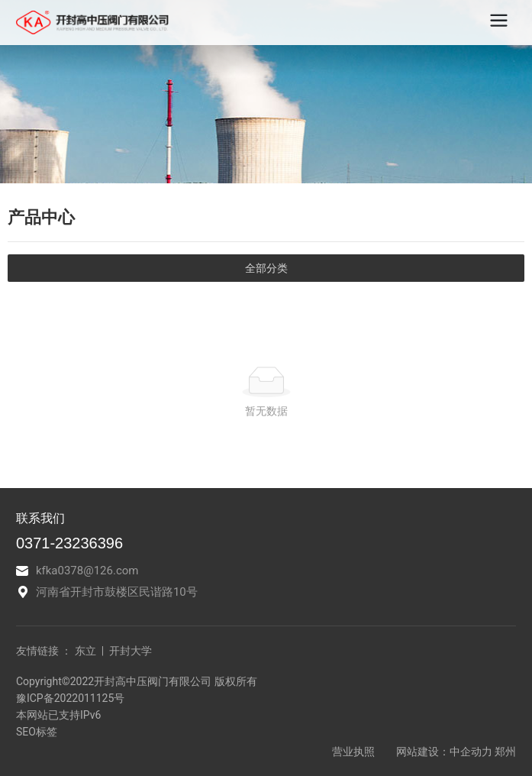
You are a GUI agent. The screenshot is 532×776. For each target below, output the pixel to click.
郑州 (505, 752)
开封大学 (129, 651)
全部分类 (266, 268)
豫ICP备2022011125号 (70, 698)
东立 (85, 651)
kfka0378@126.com (87, 571)
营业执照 (355, 752)
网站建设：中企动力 (444, 752)
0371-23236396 (69, 543)
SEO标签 (37, 732)
